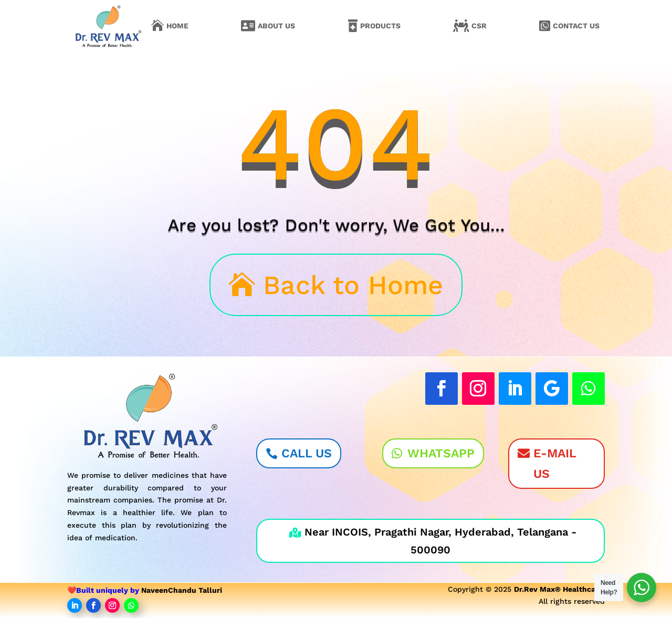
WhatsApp (441, 453)
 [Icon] (545, 26)
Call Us (307, 453)
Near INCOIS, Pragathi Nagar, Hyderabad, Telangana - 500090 (433, 541)
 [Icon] (353, 26)
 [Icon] (461, 26)
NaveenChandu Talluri (182, 590)
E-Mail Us (555, 464)
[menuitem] (170, 26)
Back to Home (353, 285)
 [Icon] (157, 26)
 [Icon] (248, 26)
